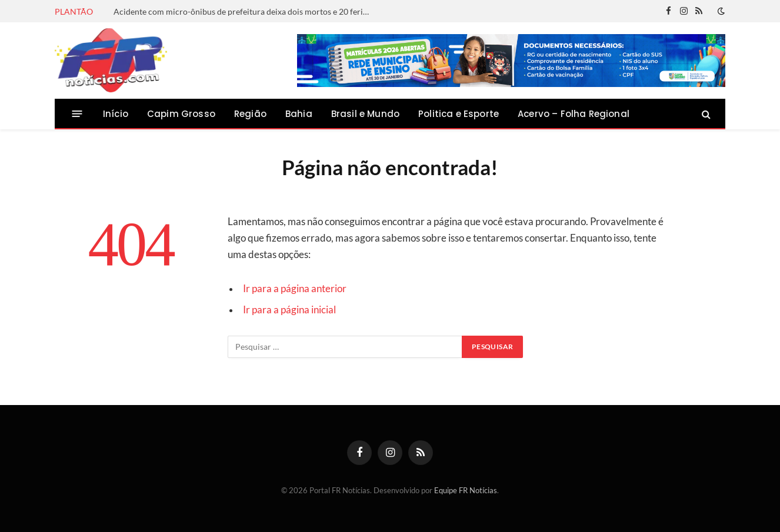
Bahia (299, 114)
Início (116, 114)
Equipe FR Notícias (466, 490)
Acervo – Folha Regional (574, 114)
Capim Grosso (181, 114)
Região (250, 114)
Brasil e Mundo (365, 114)
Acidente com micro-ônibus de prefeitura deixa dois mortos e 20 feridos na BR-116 (246, 11)
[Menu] (77, 114)
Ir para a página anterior (295, 289)
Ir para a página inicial (289, 310)
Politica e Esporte (459, 114)
